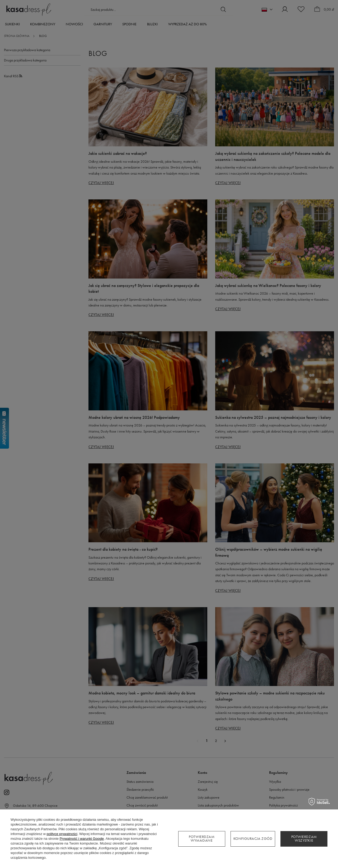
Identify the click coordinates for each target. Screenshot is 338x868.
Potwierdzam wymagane (202, 839)
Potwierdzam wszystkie (304, 839)
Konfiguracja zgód (253, 839)
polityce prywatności (62, 834)
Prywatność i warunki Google (82, 839)
